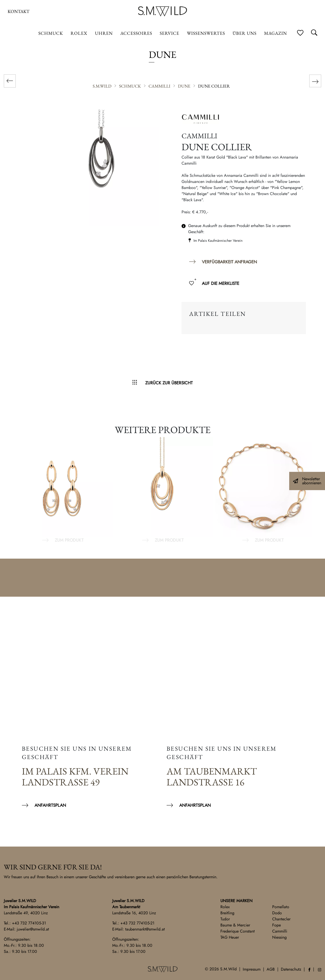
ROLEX (79, 33)
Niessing (279, 937)
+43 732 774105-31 (29, 923)
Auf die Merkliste (221, 283)
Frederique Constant (238, 931)
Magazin (275, 33)
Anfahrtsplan (50, 805)
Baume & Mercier (235, 925)
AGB (271, 969)
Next (315, 490)
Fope (277, 925)
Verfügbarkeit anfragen (229, 262)
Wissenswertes (206, 33)
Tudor (225, 919)
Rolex (225, 907)
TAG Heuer (230, 937)
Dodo (277, 913)
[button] (11, 969)
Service (169, 33)
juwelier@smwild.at (33, 929)
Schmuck (51, 33)
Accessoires (136, 33)
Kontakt (19, 11)
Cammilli (280, 931)
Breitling (227, 913)
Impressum (252, 969)
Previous (10, 490)
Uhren (104, 33)
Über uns (245, 33)
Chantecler (281, 919)
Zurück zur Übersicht (169, 383)
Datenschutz (291, 969)
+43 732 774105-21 (137, 923)
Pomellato (281, 907)
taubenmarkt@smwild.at (145, 929)
